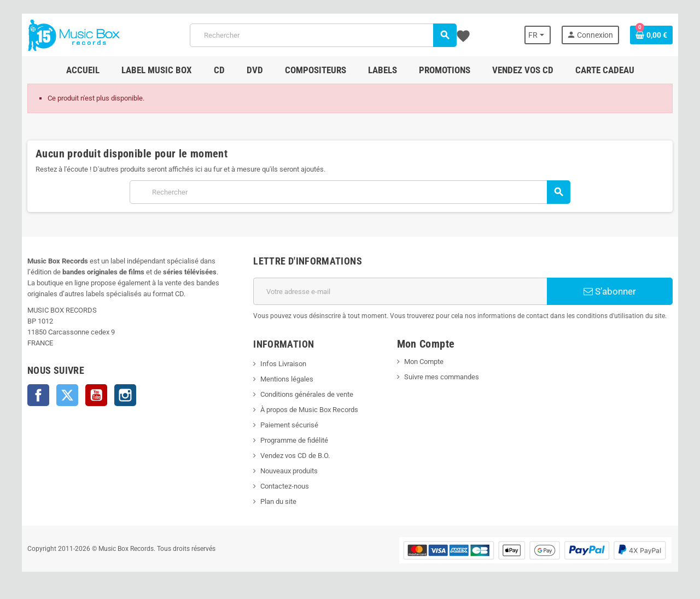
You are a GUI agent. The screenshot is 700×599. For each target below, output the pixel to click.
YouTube (96, 395)
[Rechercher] (323, 35)
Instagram (125, 395)
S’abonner (610, 291)
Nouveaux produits (289, 471)
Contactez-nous (285, 486)
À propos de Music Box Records (309, 410)
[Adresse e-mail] (400, 291)
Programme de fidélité (294, 440)
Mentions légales (287, 379)
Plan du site (278, 501)
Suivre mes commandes (442, 377)
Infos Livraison (283, 364)
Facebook (38, 395)
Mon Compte (424, 362)
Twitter (67, 395)
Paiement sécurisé (289, 425)
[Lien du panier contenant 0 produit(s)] (651, 35)
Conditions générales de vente (307, 394)
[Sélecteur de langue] (538, 35)
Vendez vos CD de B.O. (295, 456)
